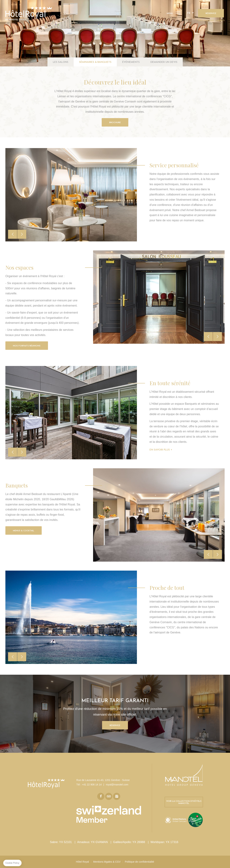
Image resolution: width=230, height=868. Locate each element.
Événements (131, 62)
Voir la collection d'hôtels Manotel (184, 802)
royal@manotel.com (117, 785)
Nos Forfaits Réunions (27, 346)
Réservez (211, 13)
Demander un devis (164, 62)
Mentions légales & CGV (107, 862)
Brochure (115, 123)
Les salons (61, 62)
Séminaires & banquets (95, 62)
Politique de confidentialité (140, 862)
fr (189, 13)
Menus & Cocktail (24, 531)
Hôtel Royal (82, 862)
